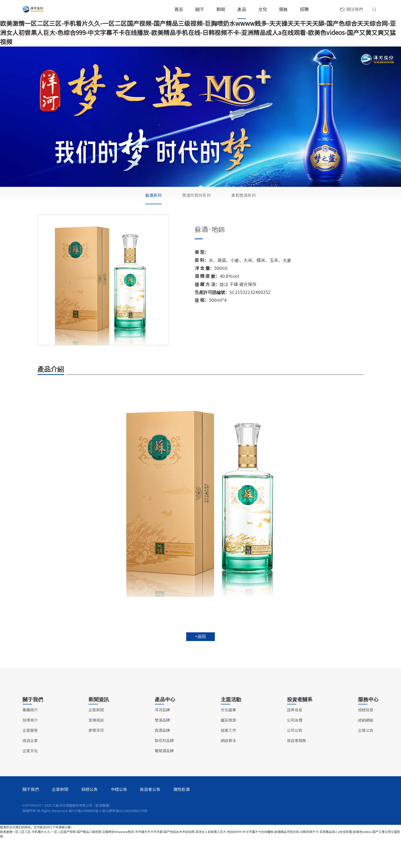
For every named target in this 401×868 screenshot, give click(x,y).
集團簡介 (30, 739)
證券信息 (295, 739)
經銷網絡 (366, 750)
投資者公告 (150, 819)
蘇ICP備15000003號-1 (85, 840)
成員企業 (30, 770)
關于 (200, 9)
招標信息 (366, 739)
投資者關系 (300, 729)
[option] (103, 296)
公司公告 (295, 760)
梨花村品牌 (244, 198)
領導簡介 (30, 750)
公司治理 (295, 750)
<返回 (200, 654)
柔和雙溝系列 (243, 212)
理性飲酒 (182, 819)
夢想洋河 (96, 760)
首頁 (179, 9)
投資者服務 (297, 770)
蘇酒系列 (153, 212)
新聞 (221, 9)
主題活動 (231, 729)
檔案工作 (228, 760)
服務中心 (368, 729)
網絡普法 (228, 770)
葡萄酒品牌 (288, 198)
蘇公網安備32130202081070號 (125, 840)
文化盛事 (228, 739)
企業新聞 (96, 739)
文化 (263, 9)
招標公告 (90, 819)
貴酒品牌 (201, 198)
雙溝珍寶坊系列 (196, 212)
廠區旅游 (228, 750)
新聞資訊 (99, 729)
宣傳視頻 (96, 750)
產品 (242, 9)
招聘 (304, 9)
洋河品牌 (113, 198)
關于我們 (33, 729)
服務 (283, 9)
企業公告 (366, 760)
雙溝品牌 (157, 198)
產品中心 (165, 729)
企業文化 (30, 780)
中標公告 (119, 819)
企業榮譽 (30, 760)
